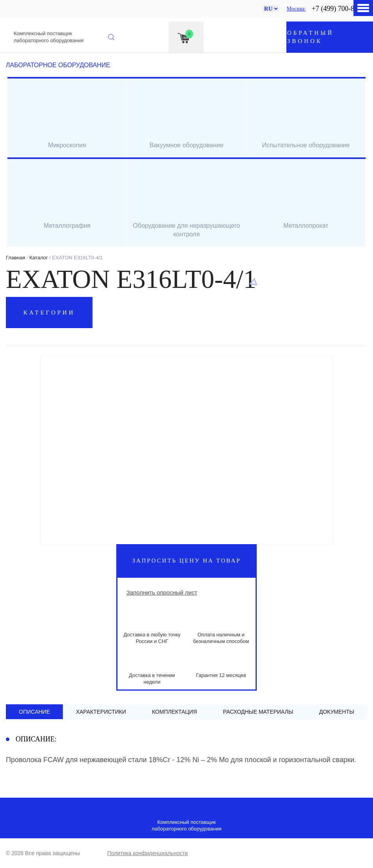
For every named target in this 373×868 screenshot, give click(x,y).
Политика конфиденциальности (148, 853)
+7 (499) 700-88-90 (339, 9)
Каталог (38, 258)
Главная (15, 258)
